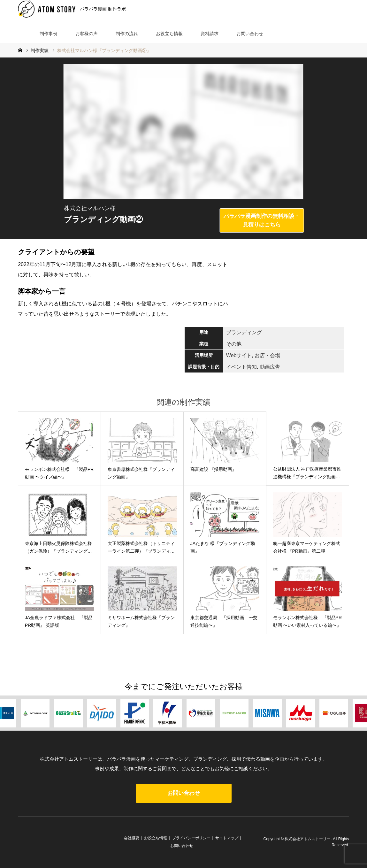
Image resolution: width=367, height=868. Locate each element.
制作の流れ (127, 34)
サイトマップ (227, 838)
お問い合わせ (250, 34)
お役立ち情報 (169, 34)
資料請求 (210, 34)
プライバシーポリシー (191, 838)
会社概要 (132, 838)
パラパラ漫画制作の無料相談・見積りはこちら (262, 220)
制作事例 (49, 34)
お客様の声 (87, 34)
